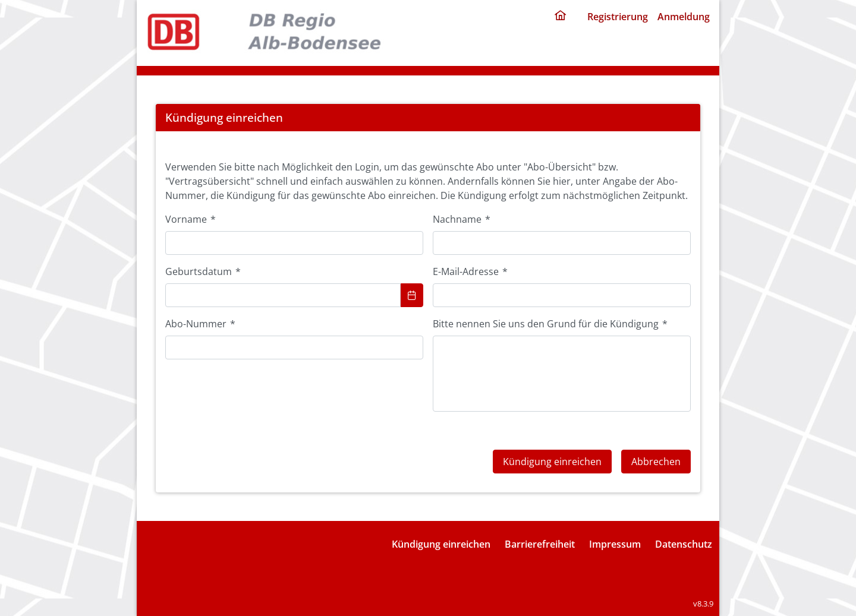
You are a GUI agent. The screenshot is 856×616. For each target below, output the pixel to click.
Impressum (615, 544)
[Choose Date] (412, 295)
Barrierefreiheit (540, 544)
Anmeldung (684, 17)
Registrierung (618, 17)
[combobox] (283, 295)
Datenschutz (684, 544)
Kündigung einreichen (441, 544)
